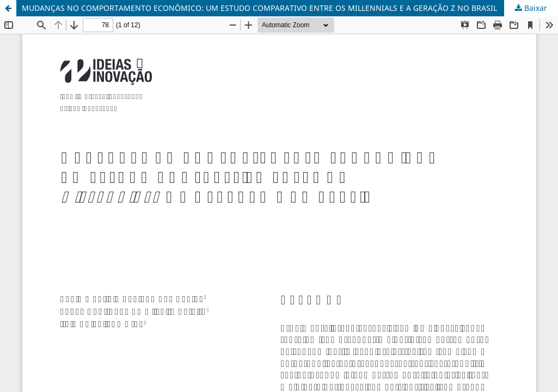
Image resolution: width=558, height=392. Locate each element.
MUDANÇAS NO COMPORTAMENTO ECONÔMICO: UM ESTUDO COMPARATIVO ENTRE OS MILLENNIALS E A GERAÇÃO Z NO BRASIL (259, 8)
